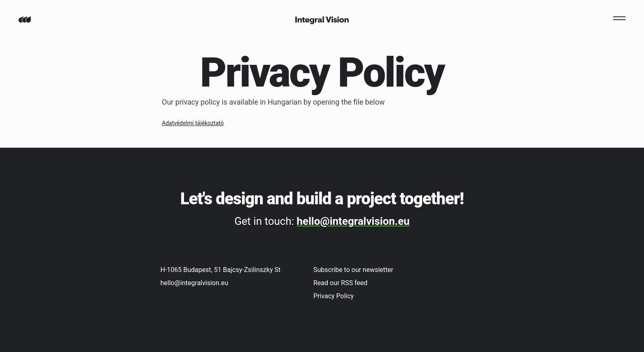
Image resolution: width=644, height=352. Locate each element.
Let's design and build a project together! (322, 199)
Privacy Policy (334, 296)
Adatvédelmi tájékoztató (193, 123)
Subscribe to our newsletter (353, 270)
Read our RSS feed (340, 283)
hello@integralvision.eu (353, 221)
